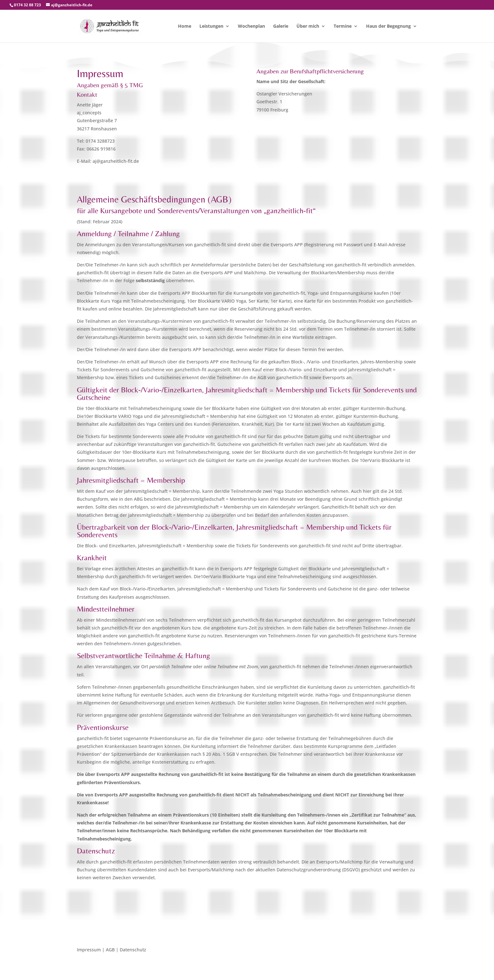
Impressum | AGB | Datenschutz (112, 950)
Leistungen (211, 26)
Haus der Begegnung (388, 26)
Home (185, 26)
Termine (343, 26)
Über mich (308, 26)
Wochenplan (251, 26)
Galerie (281, 26)
